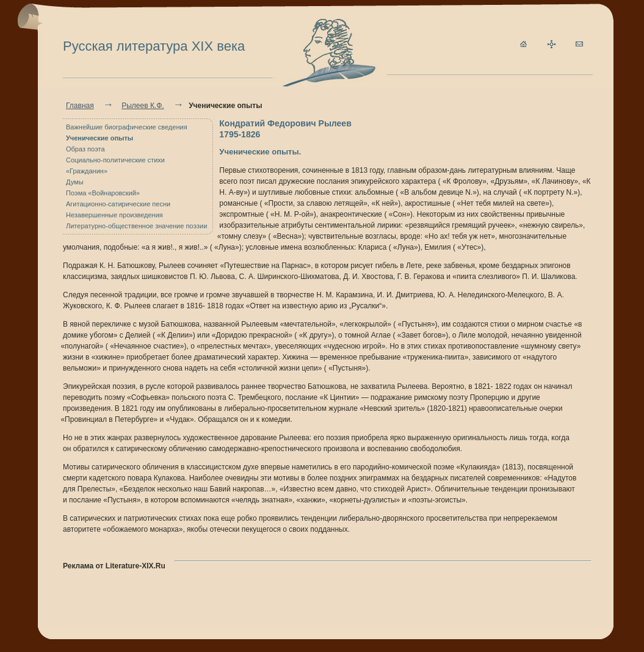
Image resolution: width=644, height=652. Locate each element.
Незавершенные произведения (114, 215)
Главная (80, 106)
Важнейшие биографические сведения (127, 127)
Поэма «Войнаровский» (103, 193)
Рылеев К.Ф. (143, 106)
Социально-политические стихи (115, 160)
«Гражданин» (87, 171)
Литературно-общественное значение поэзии (136, 226)
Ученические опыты (99, 138)
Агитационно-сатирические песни (118, 204)
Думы (75, 182)
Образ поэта (85, 149)
